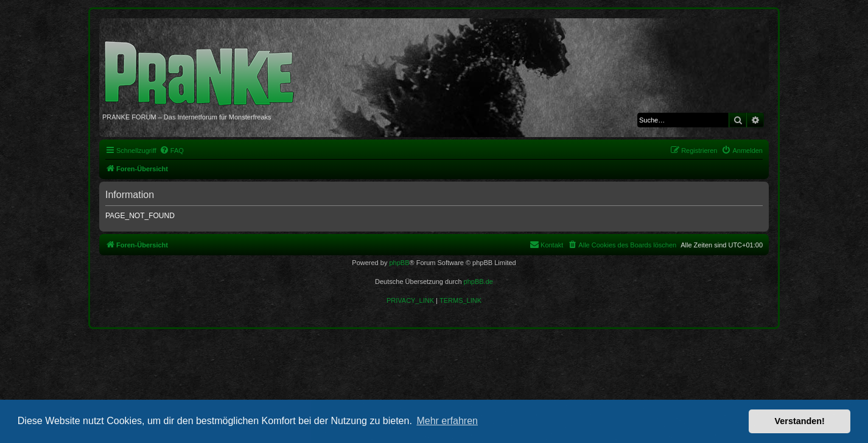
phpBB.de (478, 282)
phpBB (399, 263)
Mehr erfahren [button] (447, 421)
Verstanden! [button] (800, 421)
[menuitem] (172, 151)
